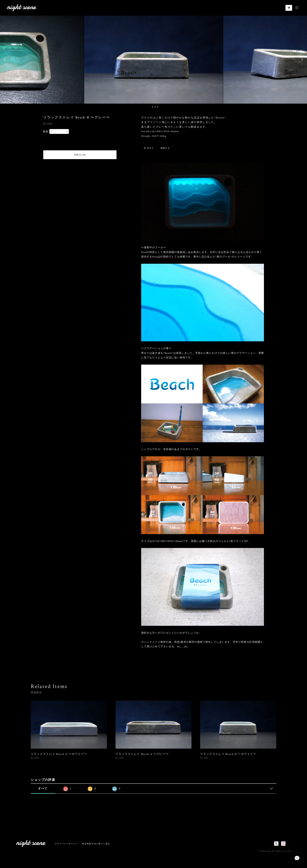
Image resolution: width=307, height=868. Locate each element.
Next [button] (301, 60)
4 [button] (158, 107)
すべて (43, 789)
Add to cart (80, 155)
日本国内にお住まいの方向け (80, 164)
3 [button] (155, 107)
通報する (165, 148)
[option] (154, 60)
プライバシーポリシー (66, 844)
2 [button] (153, 107)
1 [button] (150, 107)
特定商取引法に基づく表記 (96, 844)
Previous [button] (6, 60)
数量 (46, 132)
